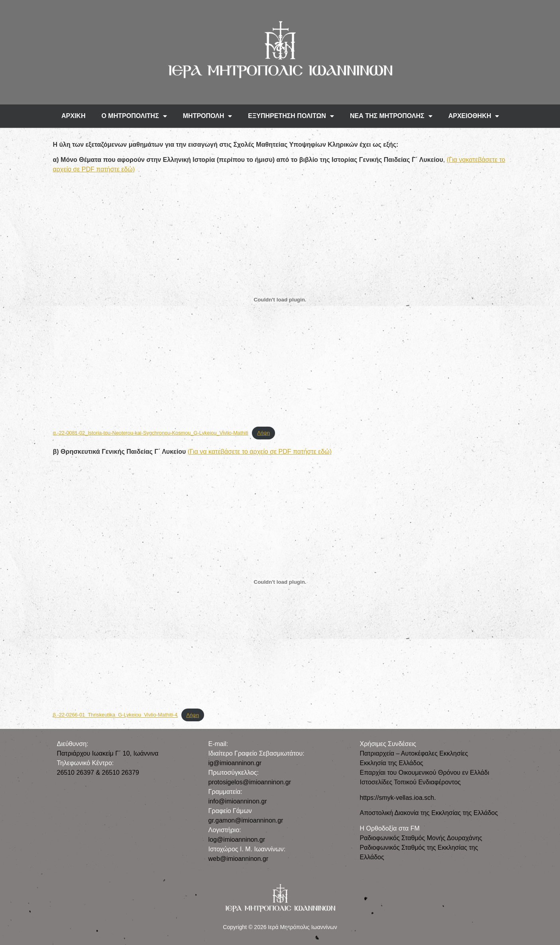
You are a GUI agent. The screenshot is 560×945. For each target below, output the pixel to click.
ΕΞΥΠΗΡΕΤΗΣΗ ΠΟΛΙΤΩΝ (291, 116)
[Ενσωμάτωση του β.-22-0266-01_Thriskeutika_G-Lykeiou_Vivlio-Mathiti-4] (280, 582)
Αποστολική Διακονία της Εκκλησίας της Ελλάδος (429, 813)
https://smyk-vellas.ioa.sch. (398, 798)
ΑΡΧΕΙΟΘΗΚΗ (474, 116)
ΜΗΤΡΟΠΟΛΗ (208, 116)
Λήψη (263, 433)
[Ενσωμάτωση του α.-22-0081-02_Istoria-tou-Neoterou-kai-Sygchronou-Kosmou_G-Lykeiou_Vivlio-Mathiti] (280, 300)
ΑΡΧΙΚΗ (73, 116)
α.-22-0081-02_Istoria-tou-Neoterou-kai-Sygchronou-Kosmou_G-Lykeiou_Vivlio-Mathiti (151, 433)
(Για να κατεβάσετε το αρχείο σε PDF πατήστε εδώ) (260, 452)
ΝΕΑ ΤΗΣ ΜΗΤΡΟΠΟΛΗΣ (391, 116)
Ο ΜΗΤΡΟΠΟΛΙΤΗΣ (134, 116)
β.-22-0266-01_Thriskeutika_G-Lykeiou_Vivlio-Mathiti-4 (115, 715)
